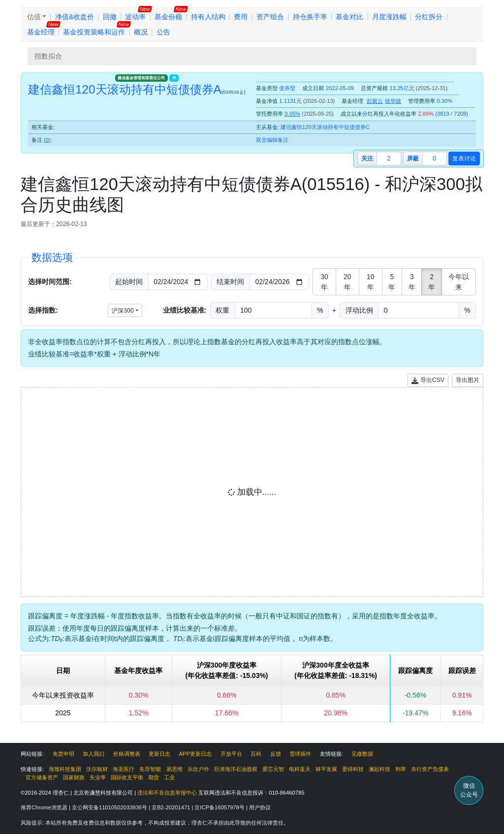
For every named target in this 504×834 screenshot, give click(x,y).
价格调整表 (127, 754)
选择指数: (43, 310)
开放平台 (231, 754)
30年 (324, 282)
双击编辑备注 (272, 140)
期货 (154, 777)
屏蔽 (413, 159)
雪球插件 (300, 754)
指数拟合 (48, 56)
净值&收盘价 (75, 17)
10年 (371, 282)
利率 (401, 769)
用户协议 (260, 807)
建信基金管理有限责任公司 (141, 78)
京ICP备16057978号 (220, 807)
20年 (347, 282)
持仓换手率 (310, 17)
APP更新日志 (195, 754)
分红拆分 (429, 17)
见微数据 (362, 754)
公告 (163, 32)
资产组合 (270, 17)
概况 (141, 32)
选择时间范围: (50, 282)
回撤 (110, 17)
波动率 (135, 17)
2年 (432, 282)
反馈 (276, 754)
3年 (412, 282)
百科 (256, 754)
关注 (367, 159)
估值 (34, 17)
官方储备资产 (42, 777)
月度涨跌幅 (389, 17)
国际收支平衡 (127, 777)
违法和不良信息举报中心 (167, 793)
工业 (169, 777)
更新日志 (159, 754)
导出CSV (428, 380)
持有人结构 (208, 17)
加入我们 (94, 754)
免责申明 (63, 754)
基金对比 (349, 17)
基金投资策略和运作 (94, 32)
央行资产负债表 (430, 769)
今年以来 (459, 282)
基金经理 (41, 32)
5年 (392, 282)
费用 (241, 17)
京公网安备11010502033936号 (110, 807)
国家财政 (74, 777)
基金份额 (168, 17)
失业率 (98, 777)
